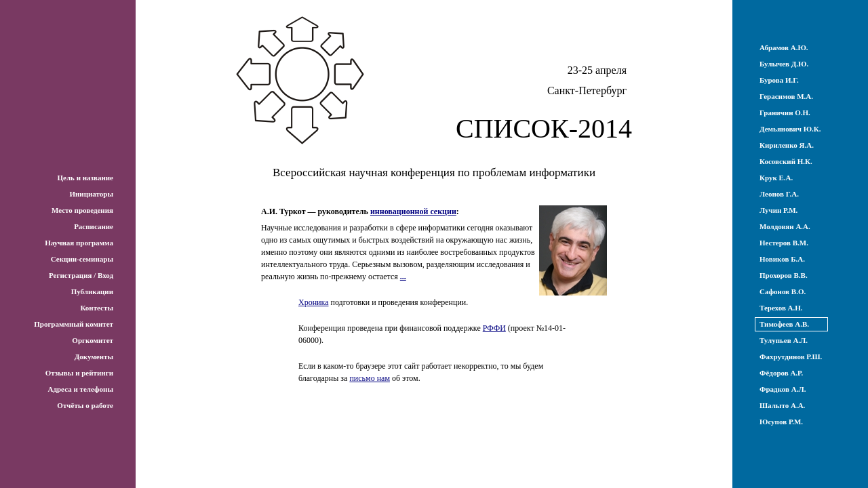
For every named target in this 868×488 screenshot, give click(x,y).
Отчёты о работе (85, 405)
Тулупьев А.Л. (784, 340)
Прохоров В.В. (784, 275)
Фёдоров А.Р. (781, 373)
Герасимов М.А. (786, 96)
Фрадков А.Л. (783, 389)
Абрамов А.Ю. (784, 47)
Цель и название (85, 178)
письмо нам (370, 378)
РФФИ (494, 328)
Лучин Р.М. (778, 210)
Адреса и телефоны (80, 389)
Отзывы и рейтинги (79, 373)
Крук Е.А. (776, 178)
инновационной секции (413, 211)
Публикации (92, 291)
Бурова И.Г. (779, 80)
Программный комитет (74, 324)
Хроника (313, 302)
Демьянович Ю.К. (790, 129)
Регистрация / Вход (81, 275)
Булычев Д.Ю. (784, 64)
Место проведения (82, 210)
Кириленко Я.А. (787, 145)
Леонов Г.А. (779, 194)
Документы (94, 357)
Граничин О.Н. (785, 113)
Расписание (94, 226)
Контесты (97, 308)
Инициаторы (91, 194)
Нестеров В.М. (784, 243)
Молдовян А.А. (785, 226)
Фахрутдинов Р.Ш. (791, 357)
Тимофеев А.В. (784, 324)
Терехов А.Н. (781, 308)
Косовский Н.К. (786, 161)
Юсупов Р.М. (781, 422)
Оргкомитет (93, 340)
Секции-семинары (82, 259)
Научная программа (79, 243)
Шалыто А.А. (782, 405)
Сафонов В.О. (783, 291)
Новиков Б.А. (782, 259)
